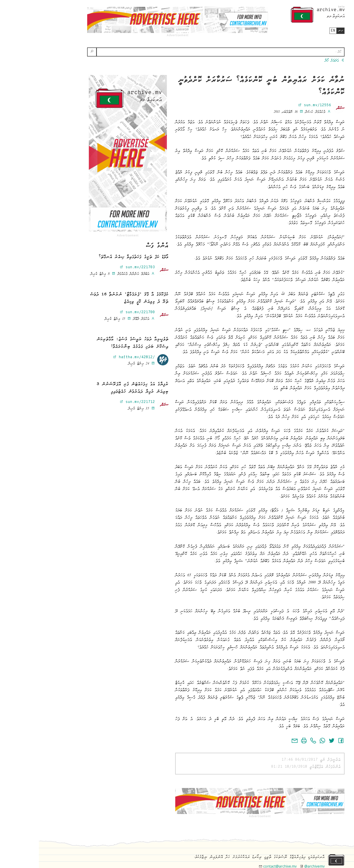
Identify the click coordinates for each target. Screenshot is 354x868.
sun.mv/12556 (276, 105)
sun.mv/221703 (98, 267)
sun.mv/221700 (98, 312)
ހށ (302, 31)
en (294, 31)
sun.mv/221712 (98, 402)
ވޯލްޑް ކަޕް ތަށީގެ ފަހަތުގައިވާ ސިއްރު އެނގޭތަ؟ (95, 257)
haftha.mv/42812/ (95, 357)
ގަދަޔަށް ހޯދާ (296, 61)
